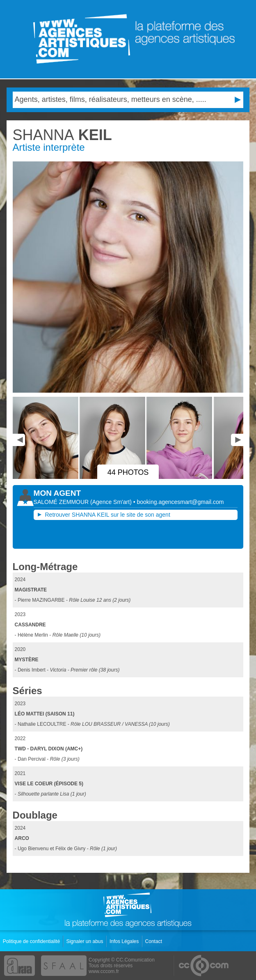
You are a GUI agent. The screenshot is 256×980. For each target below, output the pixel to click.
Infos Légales (125, 941)
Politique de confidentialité (32, 941)
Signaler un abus (85, 941)
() (112, 502)
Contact (154, 941)
